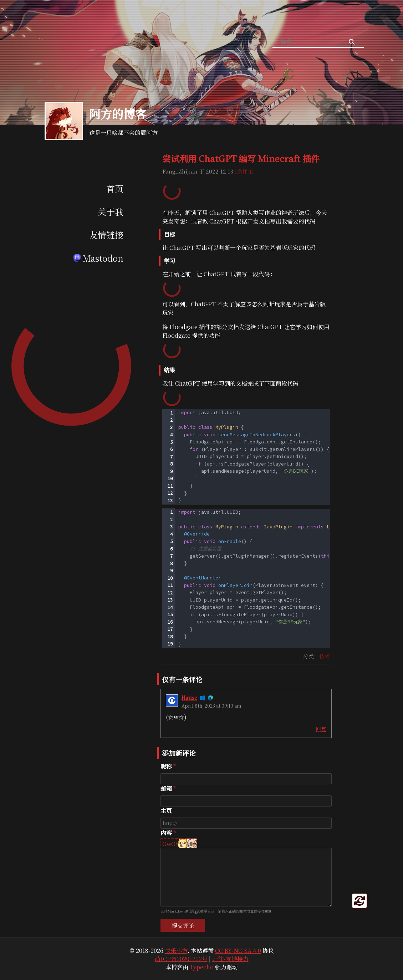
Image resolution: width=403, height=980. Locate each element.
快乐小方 (176, 951)
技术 (325, 656)
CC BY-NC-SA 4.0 (238, 951)
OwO (169, 844)
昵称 (166, 766)
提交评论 (183, 926)
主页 (166, 811)
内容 (166, 833)
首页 (115, 188)
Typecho (202, 967)
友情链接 (106, 235)
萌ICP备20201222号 (181, 959)
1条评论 (244, 171)
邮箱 (166, 788)
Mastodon (98, 258)
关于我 (111, 212)
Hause (189, 698)
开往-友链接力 (230, 959)
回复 (321, 729)
